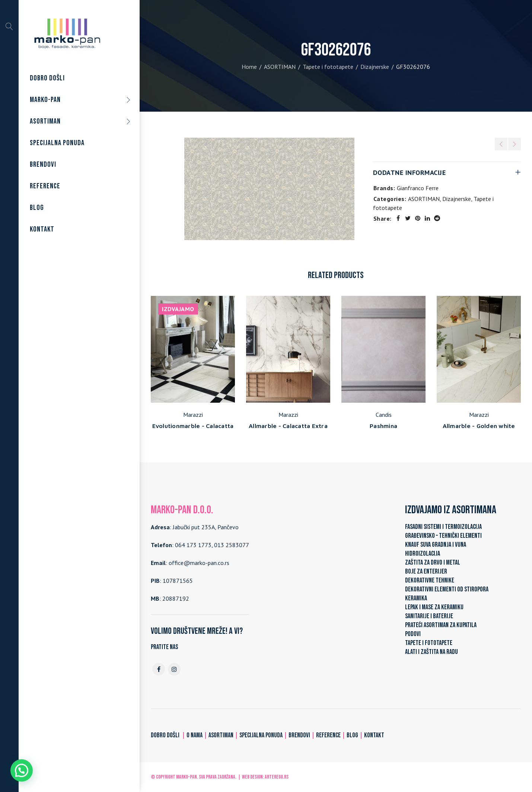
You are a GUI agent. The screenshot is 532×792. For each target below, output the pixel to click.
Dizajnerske (375, 67)
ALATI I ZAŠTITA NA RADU (431, 652)
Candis (384, 415)
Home (249, 67)
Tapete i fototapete (328, 67)
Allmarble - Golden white (479, 426)
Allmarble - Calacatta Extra (288, 426)
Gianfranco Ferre (418, 188)
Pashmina (383, 426)
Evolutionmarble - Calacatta (193, 426)
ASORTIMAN (280, 67)
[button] (22, 770)
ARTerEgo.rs (277, 777)
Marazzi (193, 415)
